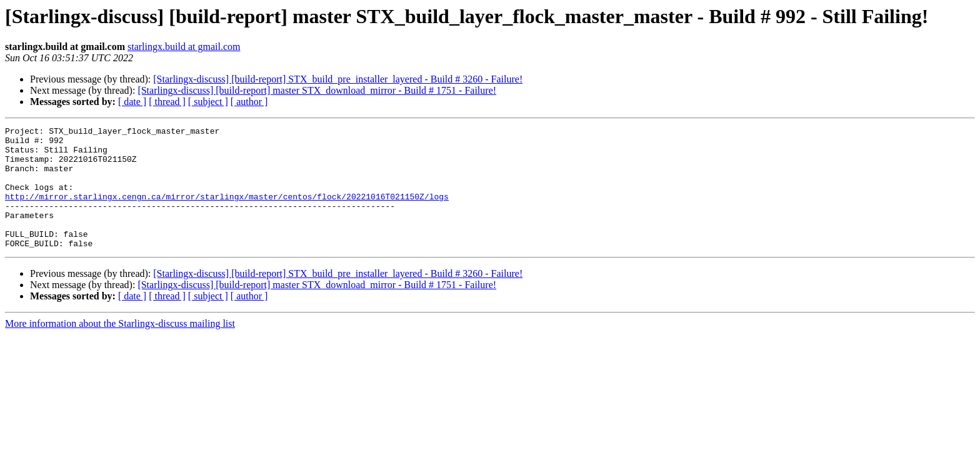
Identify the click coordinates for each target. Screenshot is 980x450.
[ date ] (132, 102)
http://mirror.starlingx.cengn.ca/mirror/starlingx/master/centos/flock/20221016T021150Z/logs (227, 211)
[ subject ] (208, 102)
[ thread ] (167, 102)
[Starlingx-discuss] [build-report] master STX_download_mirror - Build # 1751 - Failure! (317, 90)
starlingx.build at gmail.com (184, 47)
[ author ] (249, 102)
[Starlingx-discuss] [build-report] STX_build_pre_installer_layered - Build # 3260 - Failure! (338, 79)
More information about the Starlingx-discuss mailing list (120, 348)
